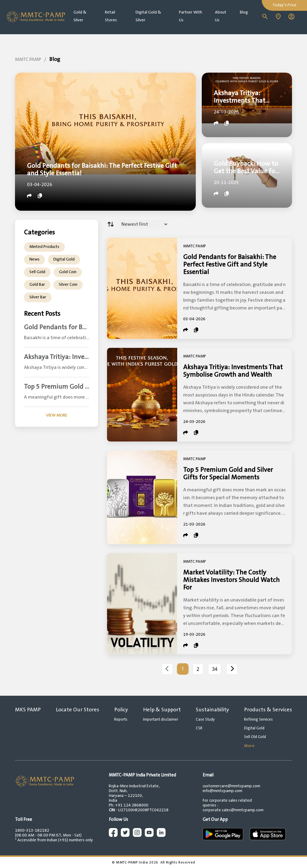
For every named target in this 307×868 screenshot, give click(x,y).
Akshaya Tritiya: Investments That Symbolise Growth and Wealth (233, 371)
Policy (121, 710)
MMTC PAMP (28, 59)
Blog (244, 12)
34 (215, 669)
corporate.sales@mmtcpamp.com (233, 810)
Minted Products (44, 247)
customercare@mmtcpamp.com (231, 786)
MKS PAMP (28, 710)
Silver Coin (68, 285)
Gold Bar (37, 285)
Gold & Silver (80, 16)
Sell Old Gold (255, 737)
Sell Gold (37, 272)
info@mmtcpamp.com (222, 791)
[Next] (232, 669)
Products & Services (268, 710)
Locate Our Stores (77, 710)
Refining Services (258, 719)
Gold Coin (68, 272)
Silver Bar (38, 297)
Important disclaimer (161, 719)
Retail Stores (111, 16)
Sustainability (212, 710)
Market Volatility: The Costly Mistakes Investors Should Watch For (231, 580)
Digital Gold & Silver (148, 16)
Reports (121, 719)
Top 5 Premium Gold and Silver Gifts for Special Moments (228, 474)
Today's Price (285, 5)
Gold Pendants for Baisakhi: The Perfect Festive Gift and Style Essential (230, 265)
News (34, 259)
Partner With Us (191, 16)
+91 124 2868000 (132, 805)
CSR (199, 728)
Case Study (205, 719)
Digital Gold (64, 259)
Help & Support (162, 710)
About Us (221, 16)
